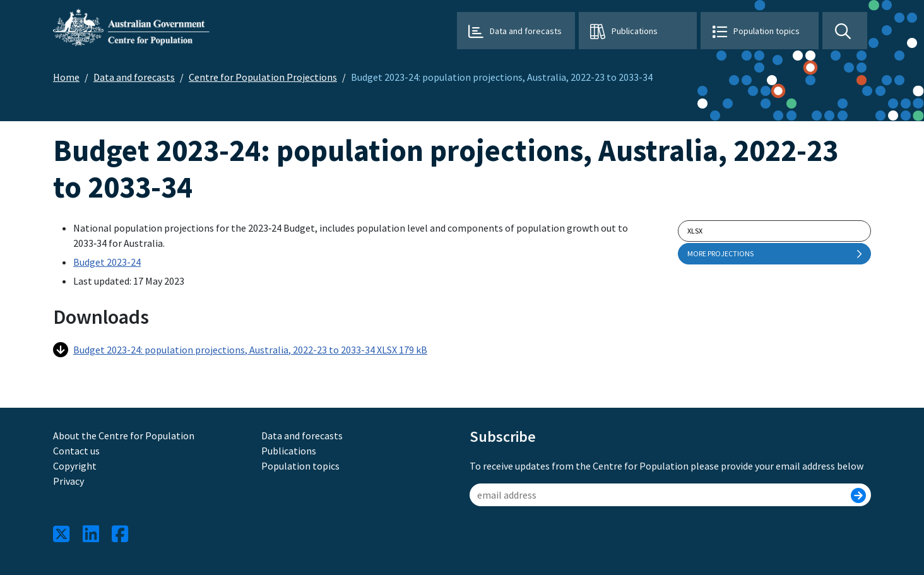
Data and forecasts (526, 31)
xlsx (695, 231)
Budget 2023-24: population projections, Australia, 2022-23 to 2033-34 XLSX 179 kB (240, 350)
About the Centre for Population (124, 436)
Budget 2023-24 (107, 262)
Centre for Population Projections (263, 77)
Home (66, 77)
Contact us (76, 451)
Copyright (75, 466)
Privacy (68, 481)
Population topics (767, 31)
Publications (635, 31)
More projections (774, 254)
